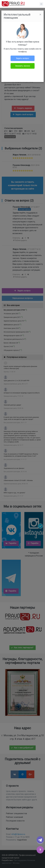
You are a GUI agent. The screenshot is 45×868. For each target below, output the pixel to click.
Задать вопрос (22, 58)
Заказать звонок (23, 66)
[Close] (40, 15)
